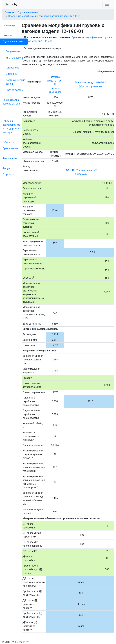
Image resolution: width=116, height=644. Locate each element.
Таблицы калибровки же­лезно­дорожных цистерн (12, 127)
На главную (9, 25)
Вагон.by (11, 4)
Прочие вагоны (14, 90)
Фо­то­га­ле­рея (10, 158)
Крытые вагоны (15, 58)
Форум (6, 168)
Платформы (13, 68)
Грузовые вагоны (13, 42)
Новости (7, 35)
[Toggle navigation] (107, 4)
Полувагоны (13, 51)
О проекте (8, 174)
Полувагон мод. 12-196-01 (55, 81)
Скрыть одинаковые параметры (43, 48)
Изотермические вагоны (15, 82)
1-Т (107, 378)
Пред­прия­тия (10, 148)
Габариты (8, 142)
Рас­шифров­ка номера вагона (11, 102)
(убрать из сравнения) (90, 86)
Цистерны (11, 74)
